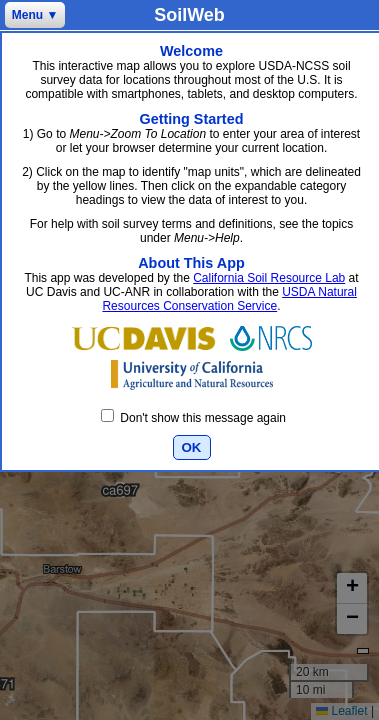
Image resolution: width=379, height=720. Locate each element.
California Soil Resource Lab (269, 278)
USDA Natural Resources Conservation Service (229, 299)
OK (192, 447)
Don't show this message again (193, 418)
